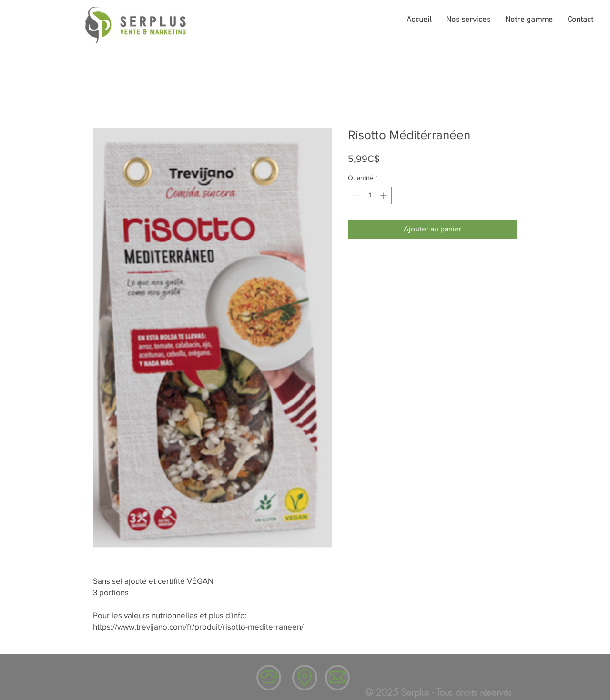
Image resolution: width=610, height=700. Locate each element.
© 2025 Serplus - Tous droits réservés (438, 692)
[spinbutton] (370, 195)
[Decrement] (355, 195)
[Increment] (384, 195)
